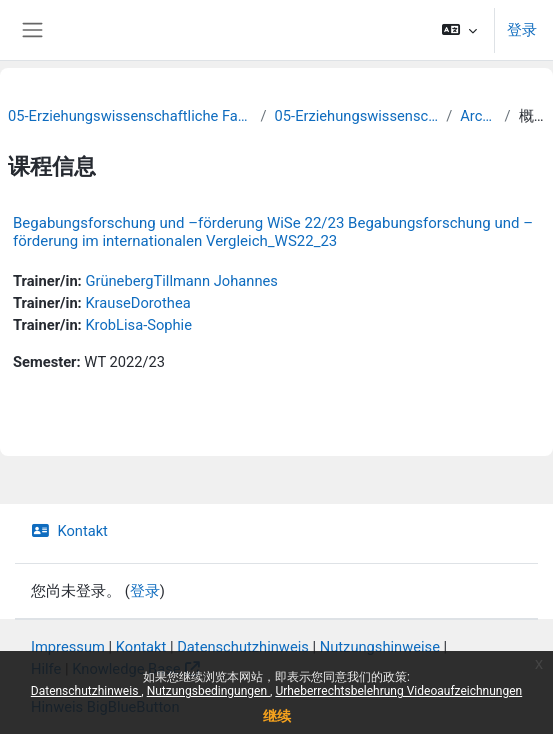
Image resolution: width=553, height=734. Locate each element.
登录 (522, 30)
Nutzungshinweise (380, 647)
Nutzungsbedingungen (208, 691)
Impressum (68, 647)
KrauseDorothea (137, 303)
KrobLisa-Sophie (138, 325)
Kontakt (69, 531)
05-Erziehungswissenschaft (357, 116)
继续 (277, 716)
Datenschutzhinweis (86, 691)
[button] (459, 30)
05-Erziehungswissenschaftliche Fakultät (130, 116)
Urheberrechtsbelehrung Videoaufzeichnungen (398, 691)
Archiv (478, 116)
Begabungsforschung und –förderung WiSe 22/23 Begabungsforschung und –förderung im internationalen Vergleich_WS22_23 (273, 232)
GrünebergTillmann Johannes (181, 281)
